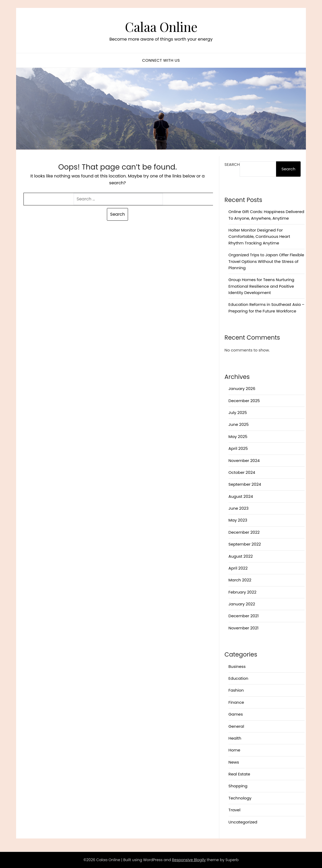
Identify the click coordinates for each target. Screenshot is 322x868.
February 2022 (243, 592)
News (234, 762)
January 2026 (242, 389)
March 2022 (240, 580)
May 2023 (238, 520)
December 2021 (244, 616)
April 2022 (238, 568)
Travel (235, 810)
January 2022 (242, 604)
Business (237, 666)
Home (235, 750)
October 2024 (242, 472)
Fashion (236, 690)
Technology (240, 798)
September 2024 (245, 484)
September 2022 (245, 544)
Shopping (238, 786)
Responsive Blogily (189, 860)
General (236, 726)
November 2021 (244, 628)
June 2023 (239, 508)
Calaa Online (161, 27)
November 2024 (244, 460)
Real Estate (239, 774)
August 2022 (241, 556)
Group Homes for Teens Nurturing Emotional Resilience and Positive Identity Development (261, 286)
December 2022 (244, 532)
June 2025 (239, 424)
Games (236, 714)
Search (232, 164)
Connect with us (161, 60)
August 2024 (241, 496)
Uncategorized (243, 822)
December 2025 (244, 401)
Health (235, 738)
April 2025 (238, 448)
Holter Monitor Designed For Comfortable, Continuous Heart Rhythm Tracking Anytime (259, 237)
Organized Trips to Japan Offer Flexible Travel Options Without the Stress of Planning (266, 261)
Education (238, 678)
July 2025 (238, 413)
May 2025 (238, 437)
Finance (236, 702)
